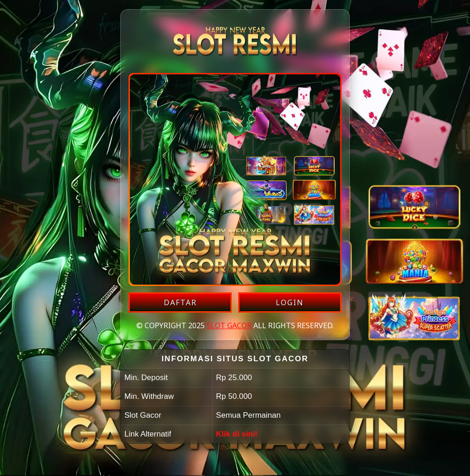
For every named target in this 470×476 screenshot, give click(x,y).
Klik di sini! (237, 434)
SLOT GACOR (229, 325)
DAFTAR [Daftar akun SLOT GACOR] (180, 302)
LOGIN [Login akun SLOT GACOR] (290, 302)
